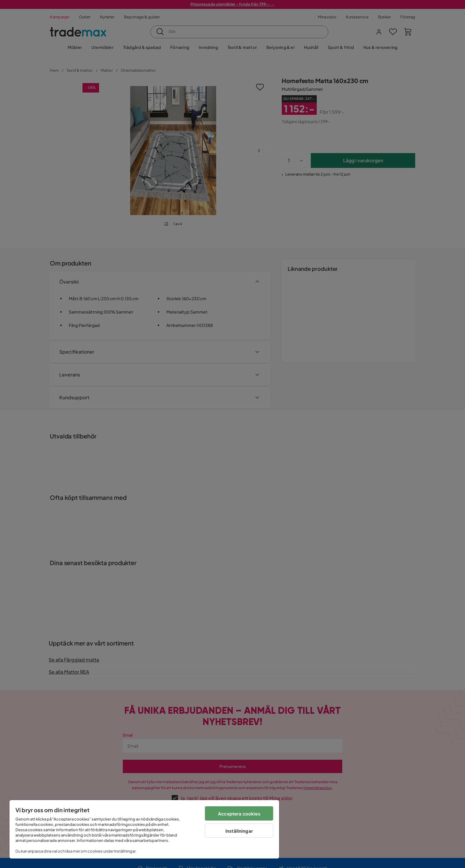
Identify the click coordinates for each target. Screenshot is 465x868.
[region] (144, 829)
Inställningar (239, 831)
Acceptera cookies (239, 814)
